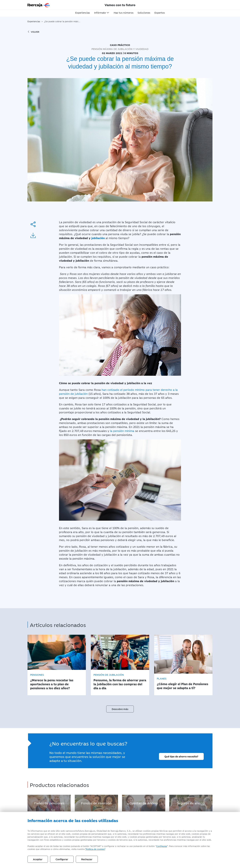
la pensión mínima (122, 431)
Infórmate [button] (100, 13)
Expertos (160, 13)
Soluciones (144, 13)
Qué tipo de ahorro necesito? (181, 756)
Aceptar (38, 859)
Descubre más (120, 709)
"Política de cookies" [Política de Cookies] (95, 849)
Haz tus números (124, 13)
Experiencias (83, 13)
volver (33, 32)
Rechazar (87, 859)
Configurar (162, 846)
